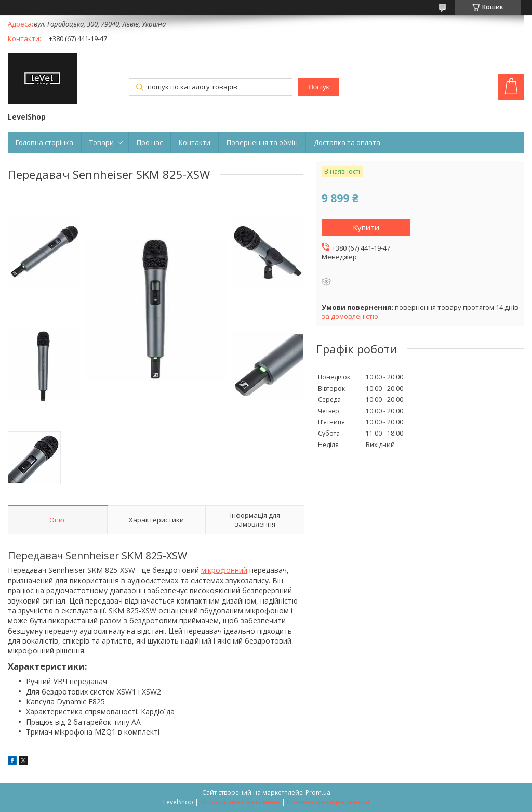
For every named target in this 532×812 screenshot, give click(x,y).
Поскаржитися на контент (240, 802)
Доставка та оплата (347, 142)
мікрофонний (224, 570)
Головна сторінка (44, 142)
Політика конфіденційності (328, 802)
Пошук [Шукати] (318, 87)
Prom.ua (318, 793)
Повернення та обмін (262, 142)
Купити (366, 227)
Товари (102, 142)
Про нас (150, 142)
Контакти (195, 142)
